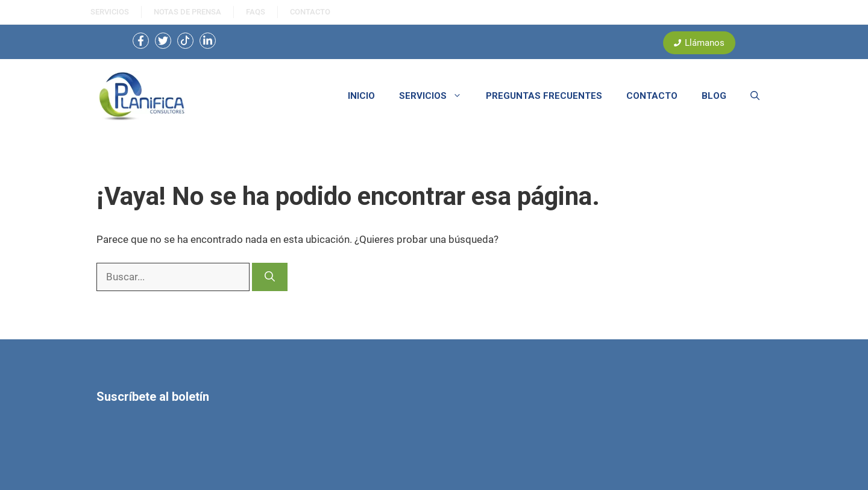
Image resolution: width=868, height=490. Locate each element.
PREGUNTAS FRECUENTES (544, 96)
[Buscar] (270, 277)
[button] (755, 96)
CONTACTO (652, 96)
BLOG (714, 96)
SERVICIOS (110, 12)
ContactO (310, 12)
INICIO (361, 96)
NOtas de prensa (187, 12)
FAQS (256, 12)
